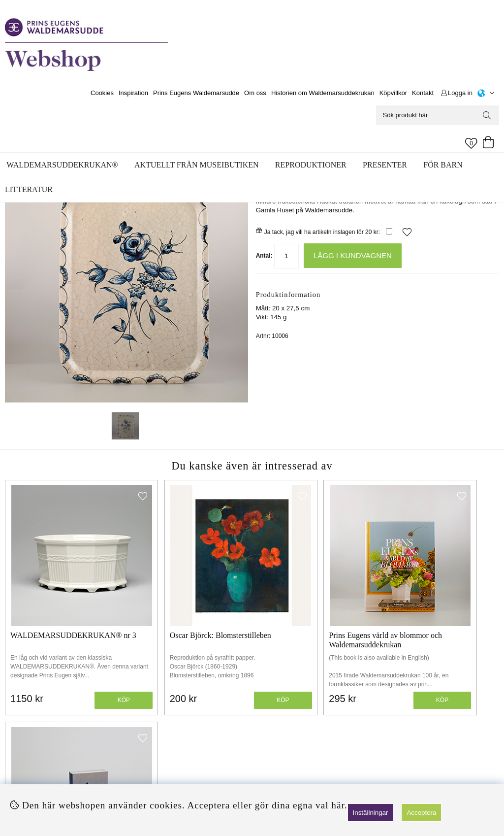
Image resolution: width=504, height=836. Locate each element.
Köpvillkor (393, 93)
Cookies (102, 93)
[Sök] (438, 115)
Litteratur (29, 189)
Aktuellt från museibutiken (196, 165)
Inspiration (133, 93)
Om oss (255, 93)
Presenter (385, 165)
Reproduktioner (311, 165)
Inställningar (371, 813)
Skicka (472, 767)
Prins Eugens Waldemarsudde (196, 93)
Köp (96, 667)
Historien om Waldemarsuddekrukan (323, 93)
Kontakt (423, 93)
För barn (443, 165)
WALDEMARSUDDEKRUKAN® (62, 165)
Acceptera (421, 813)
